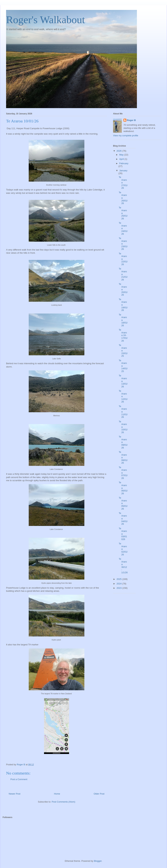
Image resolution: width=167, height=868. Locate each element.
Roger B (131, 120)
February (124, 163)
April (122, 159)
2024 (119, 584)
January (123, 171)
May (122, 155)
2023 (119, 588)
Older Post (99, 794)
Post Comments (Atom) (63, 802)
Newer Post (15, 794)
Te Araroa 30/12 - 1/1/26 (123, 566)
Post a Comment (19, 779)
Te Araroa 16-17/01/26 (123, 335)
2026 (119, 151)
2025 (119, 579)
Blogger (98, 861)
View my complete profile (126, 136)
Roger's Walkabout (45, 20)
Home (57, 794)
